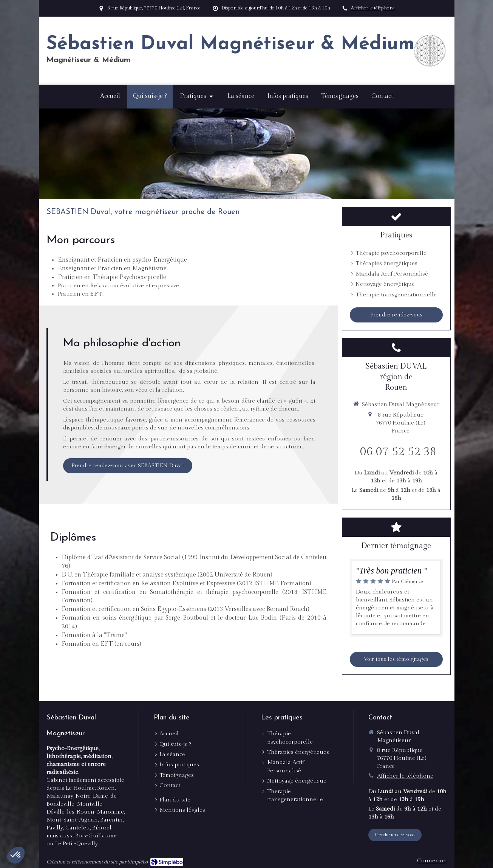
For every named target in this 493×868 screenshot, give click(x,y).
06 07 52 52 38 (398, 452)
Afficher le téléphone (373, 8)
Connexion (432, 861)
